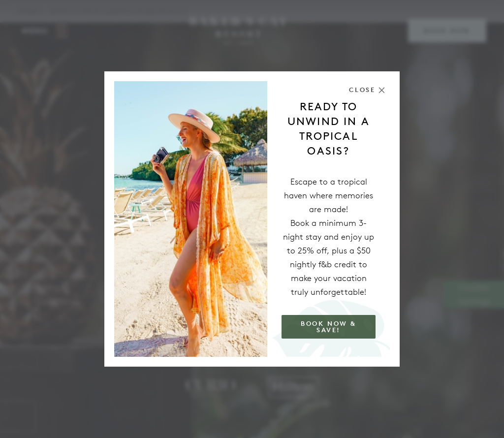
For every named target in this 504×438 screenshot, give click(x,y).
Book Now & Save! (329, 327)
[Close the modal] (367, 90)
